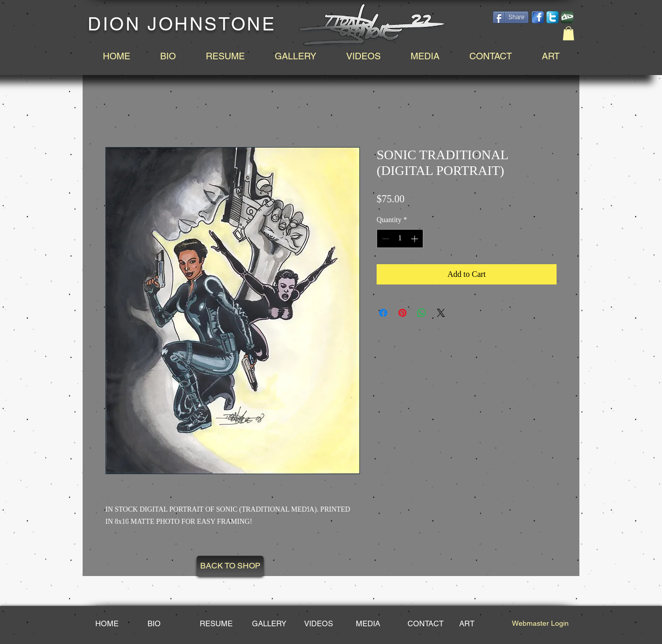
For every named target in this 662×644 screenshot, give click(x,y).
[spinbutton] (400, 239)
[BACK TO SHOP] (230, 566)
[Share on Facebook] (383, 313)
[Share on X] (441, 313)
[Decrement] (384, 239)
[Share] (511, 17)
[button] (568, 33)
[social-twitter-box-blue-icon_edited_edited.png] (553, 17)
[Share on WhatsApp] (422, 313)
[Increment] (415, 239)
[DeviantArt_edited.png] (567, 17)
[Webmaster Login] (540, 624)
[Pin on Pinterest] (402, 313)
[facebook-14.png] (538, 17)
